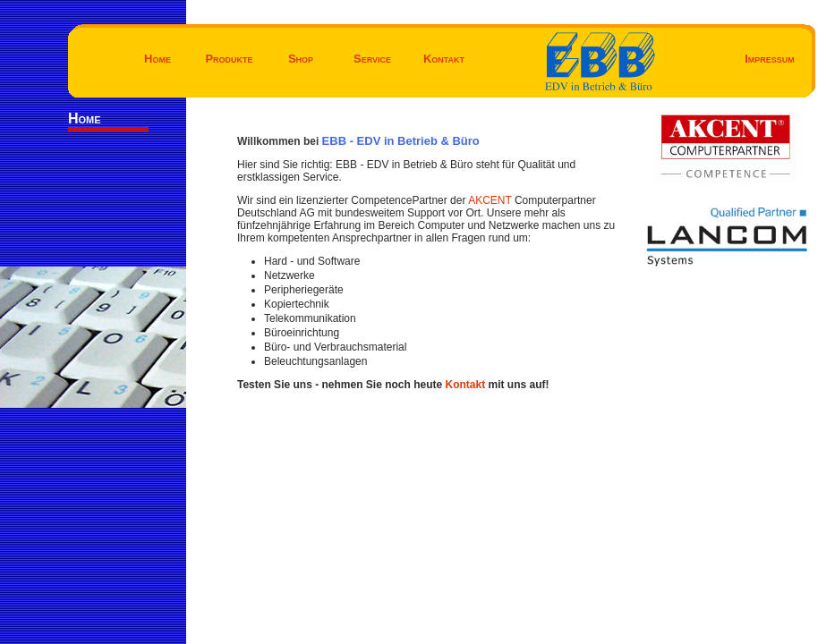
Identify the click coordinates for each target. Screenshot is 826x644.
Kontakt (444, 59)
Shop (301, 59)
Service (372, 59)
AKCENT (491, 200)
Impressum (770, 59)
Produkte (229, 59)
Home (158, 59)
